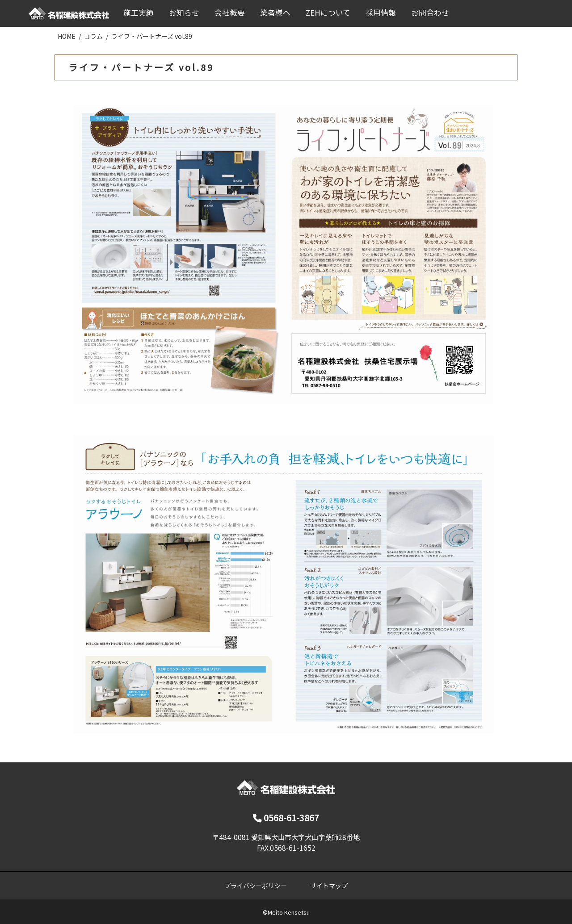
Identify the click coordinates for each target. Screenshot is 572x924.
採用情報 (381, 13)
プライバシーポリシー (256, 886)
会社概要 (230, 13)
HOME (67, 36)
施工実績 (139, 13)
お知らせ (184, 13)
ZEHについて (328, 13)
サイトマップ (329, 886)
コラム (93, 36)
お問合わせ (430, 13)
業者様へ (275, 13)
